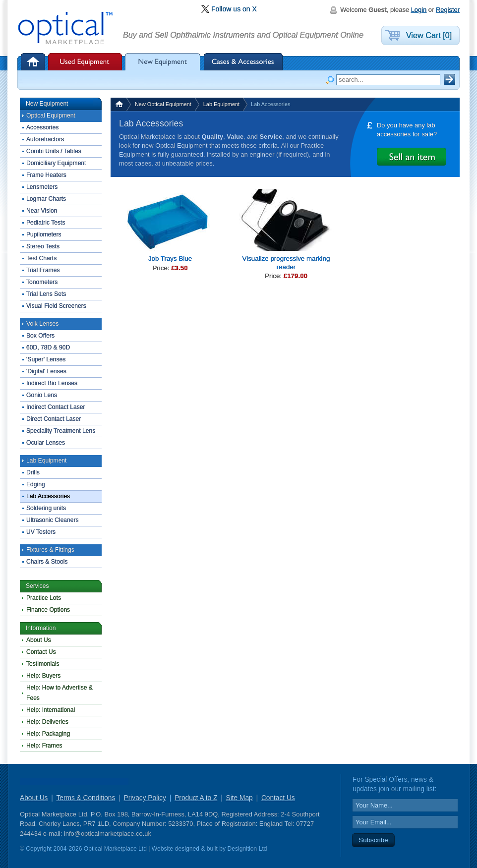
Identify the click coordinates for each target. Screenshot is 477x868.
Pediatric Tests (46, 223)
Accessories (42, 127)
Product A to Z (196, 798)
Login (419, 10)
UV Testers (41, 532)
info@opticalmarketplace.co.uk (108, 834)
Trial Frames (43, 270)
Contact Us (41, 652)
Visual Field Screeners (56, 306)
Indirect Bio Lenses (52, 383)
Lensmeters (42, 187)
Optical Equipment (51, 116)
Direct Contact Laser (54, 419)
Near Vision (42, 211)
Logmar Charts (46, 199)
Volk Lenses (42, 324)
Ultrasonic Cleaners (53, 520)
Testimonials (43, 664)
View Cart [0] (429, 35)
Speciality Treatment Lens (61, 431)
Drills (33, 472)
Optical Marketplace (66, 29)
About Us (39, 640)
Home (34, 61)
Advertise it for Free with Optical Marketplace (412, 157)
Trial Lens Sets (46, 294)
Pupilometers (44, 234)
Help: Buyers (43, 676)
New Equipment (163, 61)
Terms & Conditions (86, 798)
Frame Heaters (46, 175)
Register (448, 10)
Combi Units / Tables (54, 151)
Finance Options (48, 610)
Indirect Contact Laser (56, 407)
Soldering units (46, 508)
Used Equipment (85, 61)
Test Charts (41, 258)
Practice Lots (44, 598)
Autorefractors (45, 139)
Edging (36, 484)
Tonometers (42, 282)
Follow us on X (234, 9)
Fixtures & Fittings (50, 550)
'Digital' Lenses (46, 371)
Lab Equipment (221, 104)
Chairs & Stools (47, 562)
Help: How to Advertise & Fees (60, 693)
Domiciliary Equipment (56, 163)
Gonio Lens (42, 395)
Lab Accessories (48, 496)
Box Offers (40, 336)
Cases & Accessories (243, 61)
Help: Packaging (48, 734)
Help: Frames (44, 746)
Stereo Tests (43, 246)
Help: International (51, 710)
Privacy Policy (145, 798)
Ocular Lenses (46, 443)
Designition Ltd (247, 849)
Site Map (239, 798)
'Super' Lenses (46, 359)
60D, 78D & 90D (48, 347)
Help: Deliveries (47, 722)
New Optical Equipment (163, 104)
